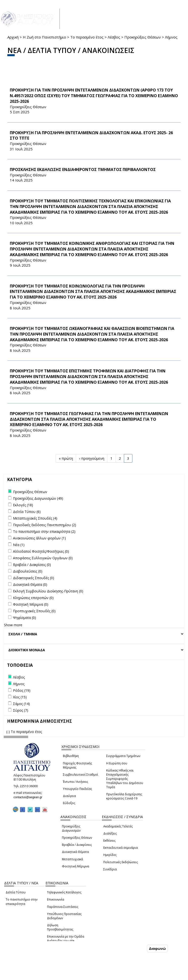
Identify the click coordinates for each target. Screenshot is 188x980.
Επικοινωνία (56, 899)
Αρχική (13, 37)
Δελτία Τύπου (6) (27, 512)
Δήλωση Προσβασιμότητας (60, 927)
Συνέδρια (110, 869)
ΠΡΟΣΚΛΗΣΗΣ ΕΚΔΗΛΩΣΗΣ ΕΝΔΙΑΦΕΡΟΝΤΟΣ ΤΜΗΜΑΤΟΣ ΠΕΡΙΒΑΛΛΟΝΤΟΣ (83, 170)
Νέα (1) (19, 545)
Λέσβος (114, 37)
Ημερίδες (110, 855)
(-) (9, 732)
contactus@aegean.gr (29, 797)
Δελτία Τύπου (16, 892)
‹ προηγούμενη (92, 458)
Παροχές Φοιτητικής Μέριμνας (77, 765)
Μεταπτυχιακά (72, 859)
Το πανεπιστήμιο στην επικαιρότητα (22, 902)
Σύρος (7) (21, 710)
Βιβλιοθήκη (71, 756)
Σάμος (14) (21, 704)
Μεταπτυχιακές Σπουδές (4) (35, 518)
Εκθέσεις (109, 841)
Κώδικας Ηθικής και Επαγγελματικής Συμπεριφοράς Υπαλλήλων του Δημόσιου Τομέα (125, 779)
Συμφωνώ (135, 948)
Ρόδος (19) (22, 690)
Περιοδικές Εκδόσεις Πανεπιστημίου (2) (45, 525)
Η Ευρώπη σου (117, 763)
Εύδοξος (69, 803)
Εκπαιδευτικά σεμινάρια (121, 848)
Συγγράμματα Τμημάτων (123, 756)
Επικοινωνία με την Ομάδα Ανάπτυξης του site (66, 939)
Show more (13, 625)
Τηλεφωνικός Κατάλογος (64, 892)
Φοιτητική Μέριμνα (76, 866)
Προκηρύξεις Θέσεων (143, 37)
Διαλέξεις (110, 833)
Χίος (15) (20, 697)
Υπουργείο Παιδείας (77, 789)
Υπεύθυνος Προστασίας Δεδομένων (64, 916)
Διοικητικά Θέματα (75, 852)
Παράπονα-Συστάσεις (63, 907)
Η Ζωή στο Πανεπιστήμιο (44, 37)
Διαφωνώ (158, 948)
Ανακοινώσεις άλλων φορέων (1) (39, 538)
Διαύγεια (69, 796)
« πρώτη (66, 458)
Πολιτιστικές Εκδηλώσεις (121, 862)
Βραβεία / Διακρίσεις (77, 845)
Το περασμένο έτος (87, 37)
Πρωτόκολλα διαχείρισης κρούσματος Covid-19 (124, 796)
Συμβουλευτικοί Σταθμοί (81, 775)
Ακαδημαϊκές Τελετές (118, 826)
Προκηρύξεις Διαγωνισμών (71, 828)
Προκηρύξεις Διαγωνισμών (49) (38, 498)
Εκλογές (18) (23, 505)
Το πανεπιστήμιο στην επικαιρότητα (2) (44, 531)
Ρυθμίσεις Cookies (36, 976)
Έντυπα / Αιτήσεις (76, 782)
